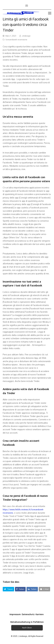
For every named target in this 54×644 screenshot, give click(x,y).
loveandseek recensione (16, 40)
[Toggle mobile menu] (50, 13)
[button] (8, 589)
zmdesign (26, 36)
